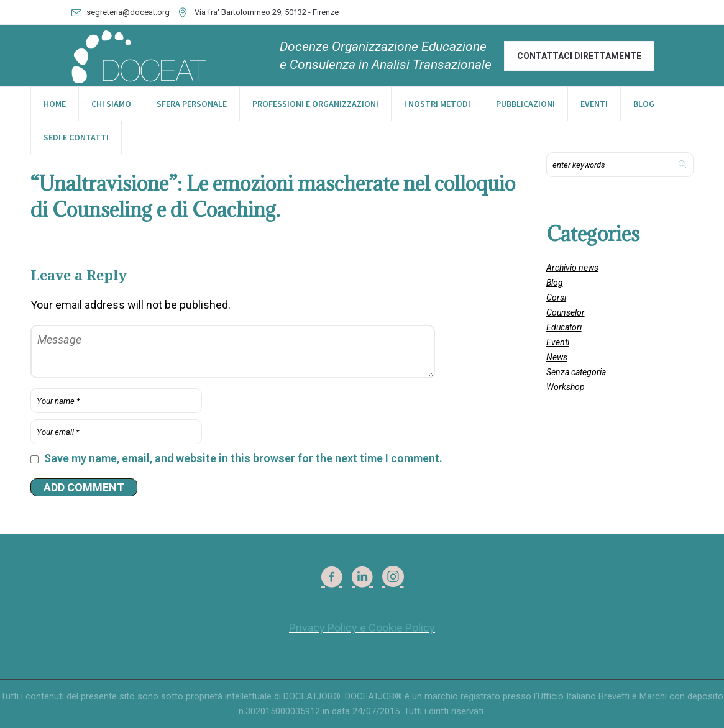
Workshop (566, 387)
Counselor (566, 312)
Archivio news (572, 268)
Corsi (556, 298)
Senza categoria (576, 372)
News (557, 357)
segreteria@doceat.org (128, 12)
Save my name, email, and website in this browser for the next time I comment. (243, 458)
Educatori (564, 327)
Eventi (558, 342)
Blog (555, 283)
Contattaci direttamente (579, 56)
